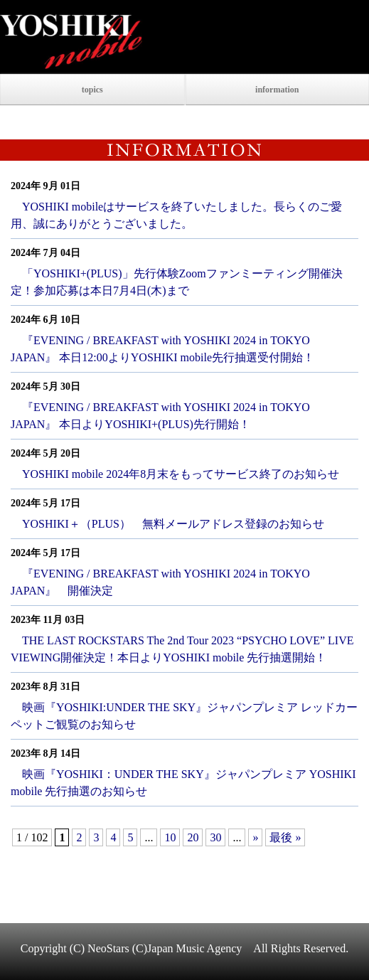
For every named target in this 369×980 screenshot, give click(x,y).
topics (92, 90)
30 (215, 837)
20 (193, 837)
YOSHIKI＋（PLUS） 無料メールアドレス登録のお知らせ (173, 524)
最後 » (285, 837)
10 (170, 837)
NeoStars (108, 948)
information (277, 90)
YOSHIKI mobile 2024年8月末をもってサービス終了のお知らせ (181, 474)
